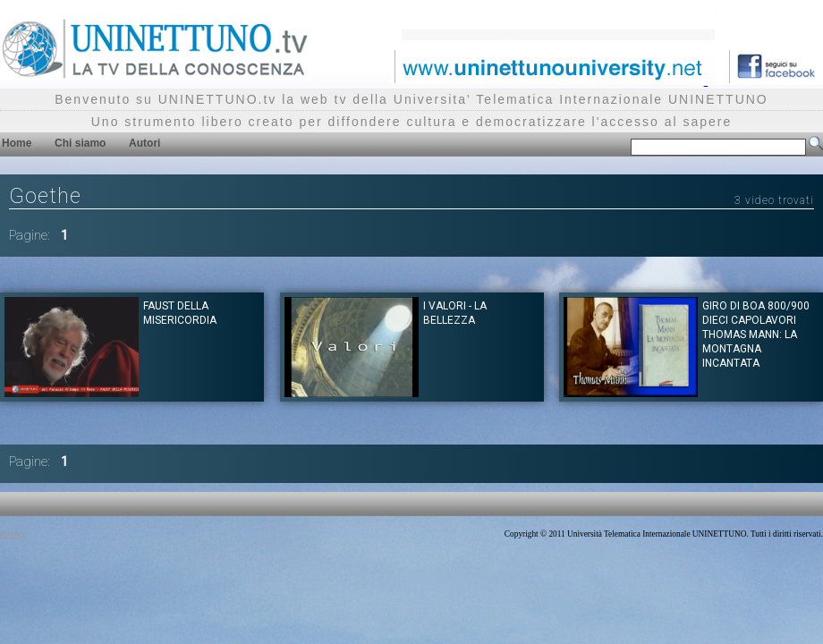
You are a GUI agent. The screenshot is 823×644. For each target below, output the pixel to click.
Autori (144, 143)
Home (17, 143)
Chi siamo (80, 143)
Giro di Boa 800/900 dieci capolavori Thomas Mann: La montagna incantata (756, 335)
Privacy (13, 534)
